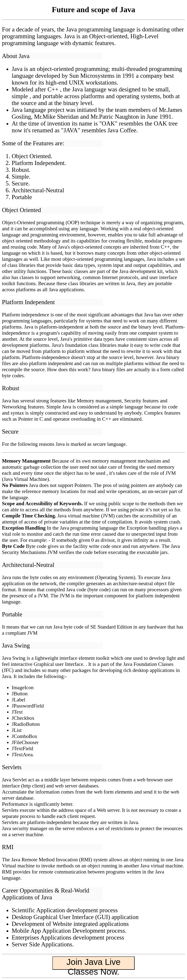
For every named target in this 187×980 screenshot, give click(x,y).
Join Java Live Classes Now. (93, 963)
